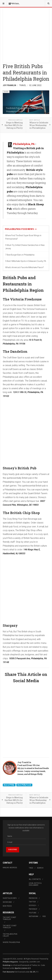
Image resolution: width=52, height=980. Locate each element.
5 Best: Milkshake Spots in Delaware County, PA (26, 261)
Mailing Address (10, 868)
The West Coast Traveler (10, 927)
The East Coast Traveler (9, 918)
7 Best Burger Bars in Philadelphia (20, 255)
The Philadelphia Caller (10, 935)
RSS (44, 916)
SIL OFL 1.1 (34, 972)
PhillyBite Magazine (10, 962)
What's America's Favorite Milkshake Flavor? (25, 267)
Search (40, 868)
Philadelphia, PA (24, 144)
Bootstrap (7, 965)
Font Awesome (9, 972)
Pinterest (33, 909)
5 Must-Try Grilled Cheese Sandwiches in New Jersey (25, 247)
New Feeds (7, 906)
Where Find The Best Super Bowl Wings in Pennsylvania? (23, 237)
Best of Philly (9, 785)
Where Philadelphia (11, 942)
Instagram (33, 916)
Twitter (32, 902)
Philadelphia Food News (21, 229)
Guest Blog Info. (10, 898)
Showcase (7, 902)
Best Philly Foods (24, 785)
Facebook (33, 898)
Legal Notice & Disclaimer (35, 884)
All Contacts (35, 879)
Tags (31, 868)
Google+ (33, 905)
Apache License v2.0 (23, 968)
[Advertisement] (26, 35)
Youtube (33, 913)
